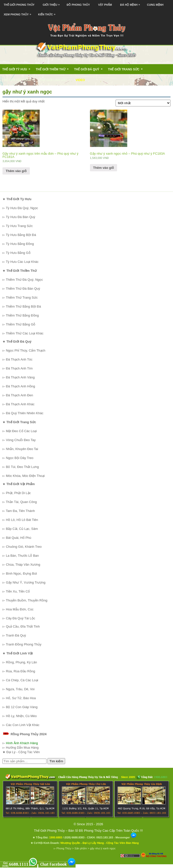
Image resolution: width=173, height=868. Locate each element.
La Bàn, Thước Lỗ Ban (22, 556)
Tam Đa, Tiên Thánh (20, 511)
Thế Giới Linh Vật (57, 78)
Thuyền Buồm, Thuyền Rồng (26, 600)
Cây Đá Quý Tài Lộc (21, 618)
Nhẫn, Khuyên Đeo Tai (22, 449)
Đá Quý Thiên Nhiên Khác (25, 413)
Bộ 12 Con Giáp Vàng (22, 707)
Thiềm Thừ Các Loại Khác (24, 333)
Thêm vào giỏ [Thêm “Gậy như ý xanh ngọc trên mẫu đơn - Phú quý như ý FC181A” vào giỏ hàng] (16, 171)
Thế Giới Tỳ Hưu (18, 68)
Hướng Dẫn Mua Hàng (22, 748)
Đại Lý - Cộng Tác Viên (23, 752)
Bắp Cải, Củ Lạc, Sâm (22, 529)
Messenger (126, 837)
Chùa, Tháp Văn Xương (23, 565)
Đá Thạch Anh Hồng (21, 386)
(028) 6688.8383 (74, 837)
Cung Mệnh (155, 5)
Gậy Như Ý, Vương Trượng (26, 582)
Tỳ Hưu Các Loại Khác (22, 262)
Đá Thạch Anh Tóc (19, 359)
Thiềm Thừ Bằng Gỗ (21, 324)
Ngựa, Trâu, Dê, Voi (20, 689)
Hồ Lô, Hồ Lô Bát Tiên (22, 520)
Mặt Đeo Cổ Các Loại (22, 431)
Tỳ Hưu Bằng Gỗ (18, 253)
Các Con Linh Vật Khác (23, 725)
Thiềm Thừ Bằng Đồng (22, 315)
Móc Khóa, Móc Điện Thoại (25, 476)
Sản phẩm (81, 848)
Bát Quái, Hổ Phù (19, 538)
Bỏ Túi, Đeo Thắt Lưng (22, 467)
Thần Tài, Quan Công (21, 502)
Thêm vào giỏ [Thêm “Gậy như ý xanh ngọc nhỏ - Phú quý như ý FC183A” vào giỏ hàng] (104, 168)
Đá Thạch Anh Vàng (20, 377)
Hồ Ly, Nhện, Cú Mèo (21, 716)
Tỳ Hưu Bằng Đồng (20, 244)
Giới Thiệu (52, 3)
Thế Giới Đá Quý (90, 68)
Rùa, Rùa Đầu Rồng (21, 671)
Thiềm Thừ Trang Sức (22, 297)
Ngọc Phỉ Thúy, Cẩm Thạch (26, 350)
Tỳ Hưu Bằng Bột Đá (21, 235)
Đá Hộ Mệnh (131, 3)
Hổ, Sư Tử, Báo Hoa (21, 698)
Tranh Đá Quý (16, 635)
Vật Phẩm (105, 5)
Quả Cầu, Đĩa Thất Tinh (23, 626)
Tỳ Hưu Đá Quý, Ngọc (22, 208)
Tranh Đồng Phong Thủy (23, 644)
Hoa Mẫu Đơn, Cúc (20, 609)
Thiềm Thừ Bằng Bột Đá (23, 306)
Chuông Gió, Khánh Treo (24, 547)
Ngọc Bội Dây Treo (20, 458)
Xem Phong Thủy (19, 13)
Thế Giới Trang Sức (127, 68)
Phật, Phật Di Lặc (18, 493)
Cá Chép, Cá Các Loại (22, 680)
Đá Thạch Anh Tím (19, 368)
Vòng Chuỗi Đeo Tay (21, 440)
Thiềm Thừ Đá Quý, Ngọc (24, 280)
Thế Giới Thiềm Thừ (54, 68)
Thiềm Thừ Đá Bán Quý (23, 289)
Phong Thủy (64, 848)
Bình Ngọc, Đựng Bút (22, 573)
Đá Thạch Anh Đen (20, 395)
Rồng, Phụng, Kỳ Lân (22, 662)
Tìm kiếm (56, 761)
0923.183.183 (105, 837)
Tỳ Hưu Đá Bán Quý (20, 217)
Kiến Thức (48, 13)
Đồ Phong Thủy (78, 5)
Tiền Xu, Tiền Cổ (18, 591)
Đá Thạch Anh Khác (20, 404)
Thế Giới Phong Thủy (19, 5)
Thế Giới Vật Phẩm (20, 78)
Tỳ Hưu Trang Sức (19, 226)
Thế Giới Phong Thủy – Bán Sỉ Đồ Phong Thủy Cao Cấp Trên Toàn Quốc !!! (88, 831)
